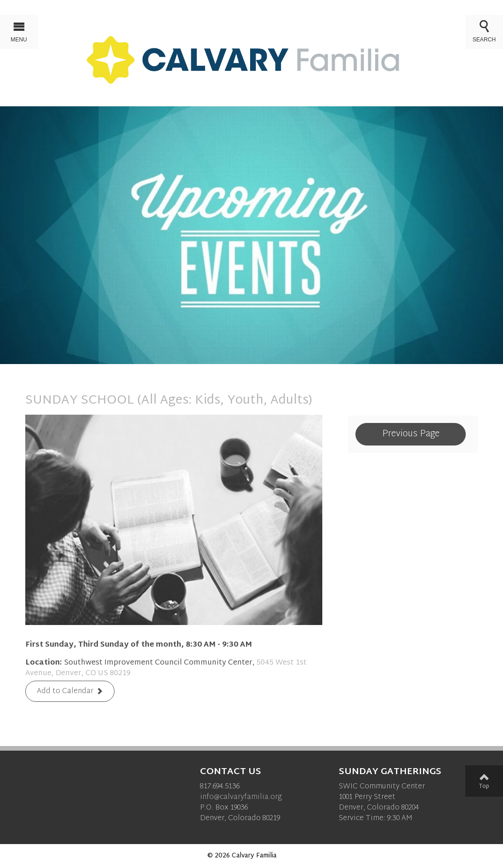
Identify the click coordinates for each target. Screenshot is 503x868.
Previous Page (411, 434)
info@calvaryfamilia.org (241, 797)
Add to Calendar (65, 692)
